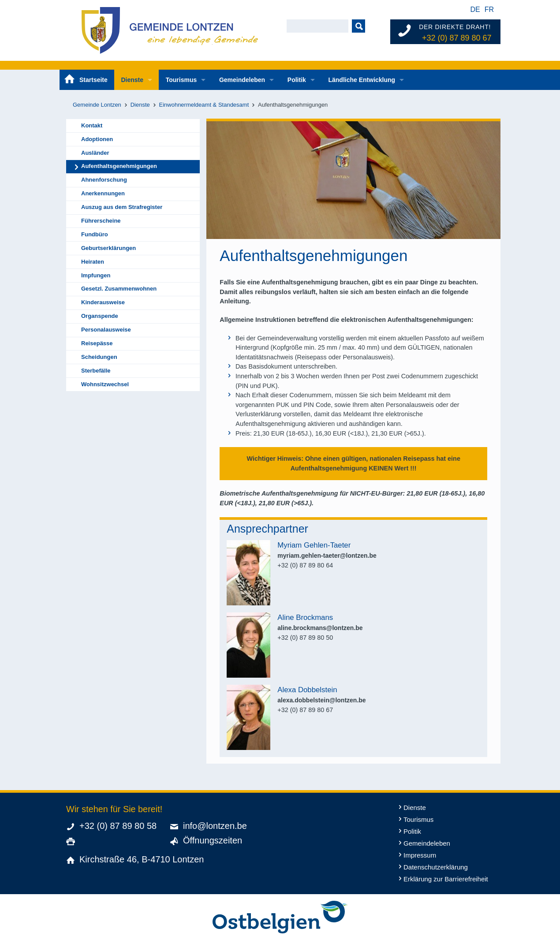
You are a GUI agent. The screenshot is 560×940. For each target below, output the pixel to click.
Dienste (132, 80)
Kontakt (92, 125)
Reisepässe (97, 343)
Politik (297, 80)
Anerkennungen (103, 193)
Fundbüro (95, 234)
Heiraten (93, 262)
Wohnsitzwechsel (105, 384)
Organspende (100, 316)
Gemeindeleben (242, 80)
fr (489, 9)
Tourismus (181, 80)
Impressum (420, 855)
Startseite (93, 80)
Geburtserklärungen (108, 248)
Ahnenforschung (104, 180)
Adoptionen (97, 139)
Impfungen (96, 275)
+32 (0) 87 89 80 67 (457, 38)
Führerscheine (101, 221)
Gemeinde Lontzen (97, 105)
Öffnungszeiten (213, 840)
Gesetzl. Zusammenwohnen (119, 289)
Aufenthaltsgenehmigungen (119, 166)
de (475, 9)
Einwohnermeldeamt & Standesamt (204, 105)
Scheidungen (99, 357)
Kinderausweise (103, 302)
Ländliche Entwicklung (362, 80)
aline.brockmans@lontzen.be (320, 628)
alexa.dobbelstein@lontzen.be (321, 700)
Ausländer (95, 153)
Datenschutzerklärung (436, 867)
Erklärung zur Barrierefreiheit (446, 879)
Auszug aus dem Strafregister (122, 207)
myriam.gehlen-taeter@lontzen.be (327, 556)
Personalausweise (106, 330)
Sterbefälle (96, 371)
